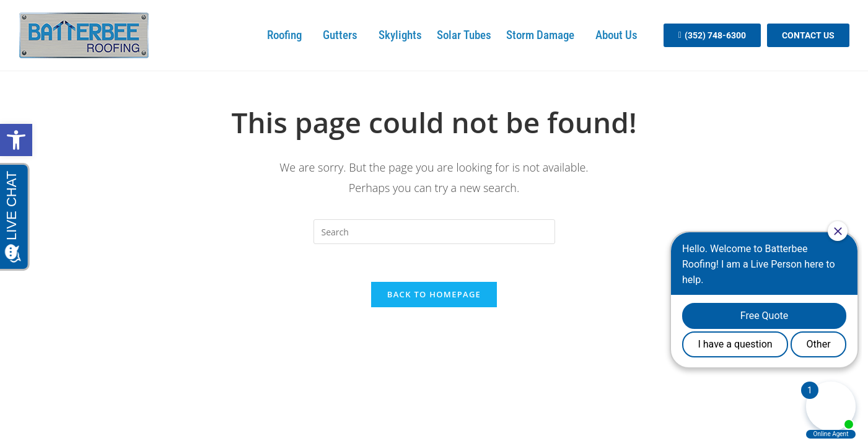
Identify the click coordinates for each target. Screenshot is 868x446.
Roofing (287, 35)
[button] (16, 140)
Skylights (400, 35)
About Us (620, 35)
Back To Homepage (434, 294)
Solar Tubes (464, 35)
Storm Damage (543, 35)
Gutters (343, 35)
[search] (434, 232)
